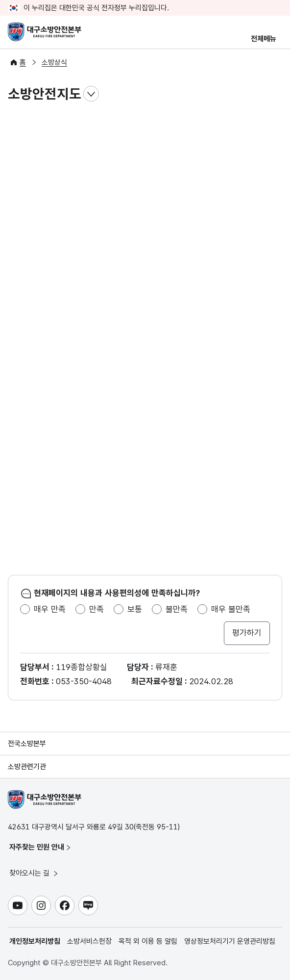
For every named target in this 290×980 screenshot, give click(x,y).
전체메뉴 (264, 39)
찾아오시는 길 (34, 873)
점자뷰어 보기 (235, 94)
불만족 (177, 609)
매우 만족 (50, 609)
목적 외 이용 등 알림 (148, 941)
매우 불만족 (231, 609)
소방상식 (54, 62)
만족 (97, 609)
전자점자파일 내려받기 (255, 94)
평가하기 (247, 633)
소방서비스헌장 (89, 941)
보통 (135, 609)
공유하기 (274, 94)
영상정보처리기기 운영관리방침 (230, 941)
